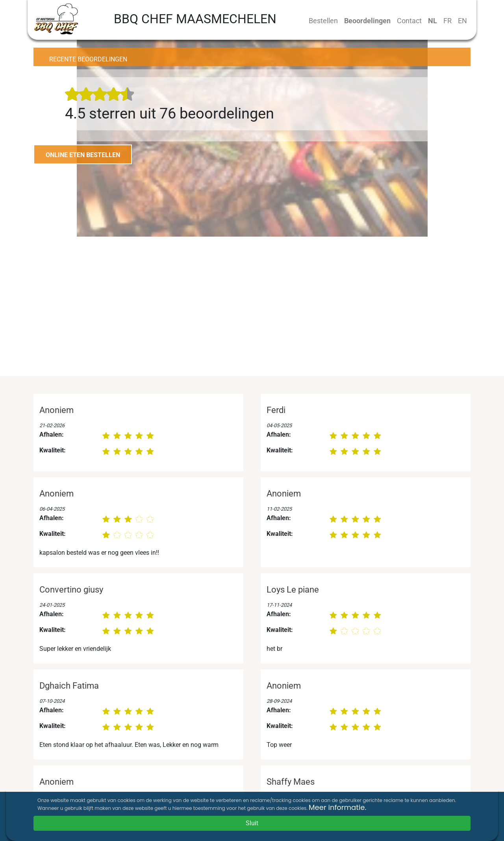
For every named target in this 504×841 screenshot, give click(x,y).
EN (462, 21)
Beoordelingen (367, 21)
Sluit (252, 823)
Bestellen (323, 21)
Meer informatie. (337, 807)
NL (433, 21)
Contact (409, 21)
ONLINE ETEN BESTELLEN (83, 155)
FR (447, 21)
